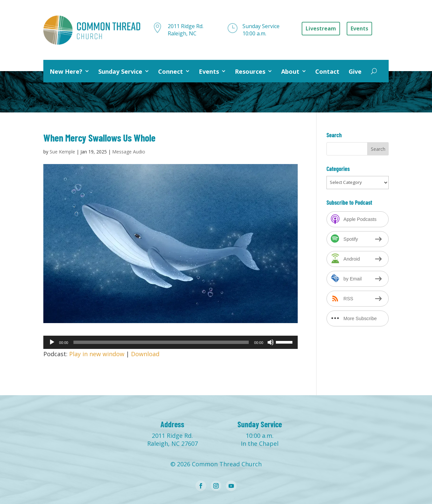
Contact (327, 71)
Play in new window (97, 354)
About (290, 71)
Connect (171, 71)
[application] (171, 342)
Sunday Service (120, 71)
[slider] (161, 342)
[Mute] (271, 342)
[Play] (52, 342)
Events (209, 71)
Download (145, 354)
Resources (250, 71)
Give (355, 71)
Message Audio (129, 152)
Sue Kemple (62, 152)
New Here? (66, 71)
